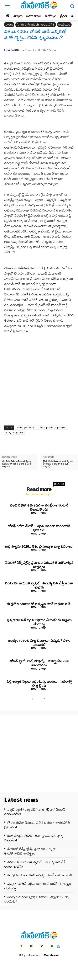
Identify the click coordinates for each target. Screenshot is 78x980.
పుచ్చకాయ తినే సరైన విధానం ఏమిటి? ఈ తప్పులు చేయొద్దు (39, 622)
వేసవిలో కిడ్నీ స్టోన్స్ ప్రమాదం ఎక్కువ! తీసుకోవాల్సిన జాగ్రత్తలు (39, 565)
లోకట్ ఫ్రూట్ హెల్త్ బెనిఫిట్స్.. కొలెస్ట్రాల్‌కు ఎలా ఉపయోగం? (39, 663)
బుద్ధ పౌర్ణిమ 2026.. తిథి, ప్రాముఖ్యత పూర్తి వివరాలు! (39, 546)
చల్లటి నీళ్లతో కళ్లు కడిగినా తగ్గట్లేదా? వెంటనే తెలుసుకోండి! (39, 507)
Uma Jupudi (39, 513)
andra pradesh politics (53, 428)
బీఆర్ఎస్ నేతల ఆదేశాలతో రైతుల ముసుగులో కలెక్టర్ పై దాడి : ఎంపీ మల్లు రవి (17, 464)
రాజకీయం (64, 25)
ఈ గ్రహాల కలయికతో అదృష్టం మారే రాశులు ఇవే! (39, 604)
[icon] (58, 946)
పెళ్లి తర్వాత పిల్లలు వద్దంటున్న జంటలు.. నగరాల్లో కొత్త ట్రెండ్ (39, 683)
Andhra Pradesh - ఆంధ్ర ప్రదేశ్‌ (36, 25)
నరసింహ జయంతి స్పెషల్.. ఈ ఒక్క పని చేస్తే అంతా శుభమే (39, 585)
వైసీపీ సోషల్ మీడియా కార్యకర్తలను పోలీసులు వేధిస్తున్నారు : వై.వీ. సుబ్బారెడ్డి (58, 464)
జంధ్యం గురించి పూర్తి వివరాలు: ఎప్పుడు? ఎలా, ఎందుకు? (39, 642)
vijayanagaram (14, 433)
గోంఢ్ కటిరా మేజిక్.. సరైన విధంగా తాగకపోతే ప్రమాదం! (39, 528)
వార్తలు (9, 25)
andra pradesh (25, 428)
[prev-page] (33, 699)
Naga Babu (14, 50)
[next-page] (43, 699)
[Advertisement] (39, 378)
